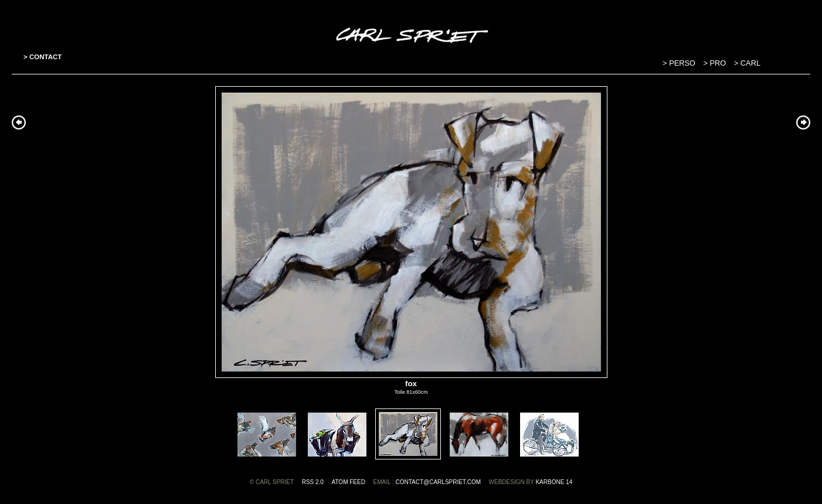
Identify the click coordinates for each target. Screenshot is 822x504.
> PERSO (680, 63)
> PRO (716, 63)
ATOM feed (349, 482)
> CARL (747, 63)
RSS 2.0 (313, 482)
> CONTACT (43, 57)
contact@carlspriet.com (438, 482)
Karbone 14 (554, 482)
